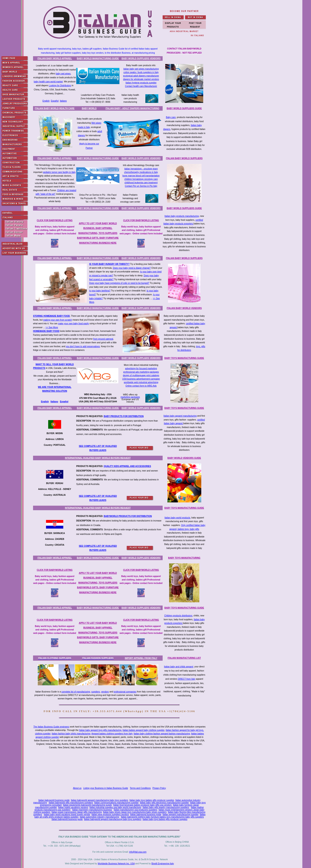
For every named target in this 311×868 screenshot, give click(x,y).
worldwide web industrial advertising (141, 382)
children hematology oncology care (141, 179)
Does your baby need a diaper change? (132, 268)
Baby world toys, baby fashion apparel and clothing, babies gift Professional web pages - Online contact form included (55, 230)
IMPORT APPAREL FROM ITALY (141, 658)
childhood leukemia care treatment (141, 183)
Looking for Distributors (60, 86)
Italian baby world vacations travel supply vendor (67, 814)
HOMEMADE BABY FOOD (46, 331)
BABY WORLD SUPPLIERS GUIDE (184, 108)
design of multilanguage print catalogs (141, 375)
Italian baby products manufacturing (182, 216)
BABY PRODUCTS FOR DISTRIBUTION (124, 416)
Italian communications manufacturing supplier (116, 803)
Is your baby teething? (100, 291)
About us (77, 788)
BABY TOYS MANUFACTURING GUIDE (184, 358)
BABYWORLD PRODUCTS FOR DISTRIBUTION (128, 516)
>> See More (52, 327)
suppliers (96, 692)
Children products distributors (178, 616)
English (46, 101)
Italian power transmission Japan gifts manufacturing (77, 812)
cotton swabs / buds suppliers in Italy (141, 72)
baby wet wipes (63, 74)
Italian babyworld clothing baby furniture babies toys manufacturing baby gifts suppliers (162, 817)
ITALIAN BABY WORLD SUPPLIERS (184, 158)
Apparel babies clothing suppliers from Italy (112, 734)
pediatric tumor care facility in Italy (59, 172)
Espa (62, 402)
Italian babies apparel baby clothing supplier (143, 730)
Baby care (171, 117)
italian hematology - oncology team (141, 169)
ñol (67, 402)
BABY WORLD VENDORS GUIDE (184, 458)
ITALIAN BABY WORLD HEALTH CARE (55, 108)
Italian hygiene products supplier (141, 83)
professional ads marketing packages (141, 372)
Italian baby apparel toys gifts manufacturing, (100, 730)
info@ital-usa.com (138, 852)
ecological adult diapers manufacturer (141, 76)
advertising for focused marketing (141, 368)
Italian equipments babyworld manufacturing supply (87, 805)
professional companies (125, 692)
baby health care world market (48, 82)
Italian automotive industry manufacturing (99, 817)
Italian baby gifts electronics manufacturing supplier (164, 803)
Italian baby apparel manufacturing (180, 416)
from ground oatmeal (103, 339)
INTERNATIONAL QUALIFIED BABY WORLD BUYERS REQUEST (98, 458)
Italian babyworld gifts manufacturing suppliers (71, 803)
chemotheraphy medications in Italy (141, 172)
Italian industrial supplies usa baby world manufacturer (115, 807)
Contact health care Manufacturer (141, 86)
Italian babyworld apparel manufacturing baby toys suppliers (100, 800)
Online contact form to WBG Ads (141, 386)
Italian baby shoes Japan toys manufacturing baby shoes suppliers (135, 812)
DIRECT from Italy (186, 679)
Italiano (63, 101)
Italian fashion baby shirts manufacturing (71, 734)
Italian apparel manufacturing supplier (181, 814)
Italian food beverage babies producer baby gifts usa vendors (142, 805)
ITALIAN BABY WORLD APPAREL (55, 58)
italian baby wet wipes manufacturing (141, 69)
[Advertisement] (120, 768)
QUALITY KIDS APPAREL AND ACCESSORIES (127, 466)
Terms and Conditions (140, 788)
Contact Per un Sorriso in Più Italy (141, 186)
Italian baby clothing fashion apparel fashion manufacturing (162, 734)
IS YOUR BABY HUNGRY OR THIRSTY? (109, 264)
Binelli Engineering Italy (163, 864)
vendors (105, 692)
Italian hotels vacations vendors (73, 807)
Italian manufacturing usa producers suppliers (136, 810)
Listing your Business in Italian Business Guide (106, 788)
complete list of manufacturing (76, 692)
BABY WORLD (89, 108)
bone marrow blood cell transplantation (141, 176)
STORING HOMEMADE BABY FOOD (51, 316)
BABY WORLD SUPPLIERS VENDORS (141, 58)
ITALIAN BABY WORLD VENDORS (184, 308)
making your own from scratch (58, 320)
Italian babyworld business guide (54, 800)
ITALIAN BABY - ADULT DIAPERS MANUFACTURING (132, 108)
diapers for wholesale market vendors (141, 79)
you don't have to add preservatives (83, 346)
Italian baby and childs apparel (179, 667)
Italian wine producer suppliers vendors (110, 814)
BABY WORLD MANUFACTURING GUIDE (98, 58)
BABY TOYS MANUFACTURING (184, 558)
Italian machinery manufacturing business (92, 810)
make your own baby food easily (74, 324)
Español (55, 101)
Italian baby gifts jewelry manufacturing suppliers (166, 807)
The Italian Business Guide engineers (51, 727)
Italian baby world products (177, 518)
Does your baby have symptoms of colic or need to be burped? (119, 283)
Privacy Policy (159, 788)
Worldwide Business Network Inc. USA (116, 864)
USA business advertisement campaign (141, 379)
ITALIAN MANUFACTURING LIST (184, 658)
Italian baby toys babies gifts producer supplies (152, 800)
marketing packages (130, 397)
